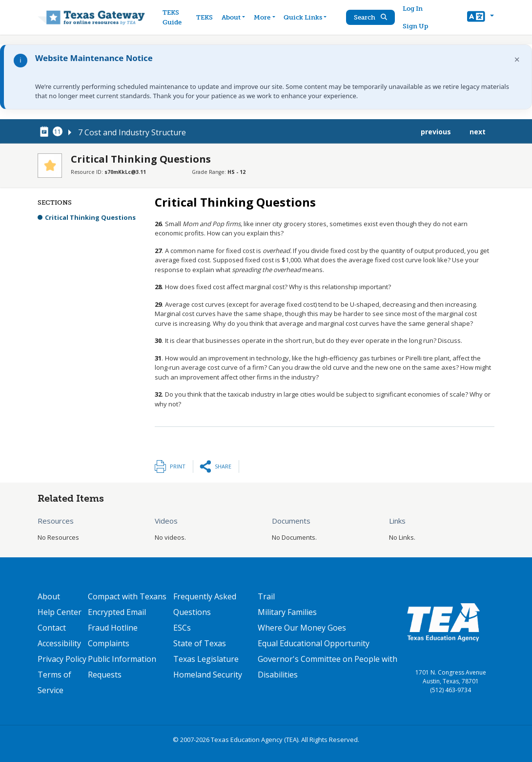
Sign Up (416, 26)
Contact (52, 628)
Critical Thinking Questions (90, 217)
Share (223, 466)
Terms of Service (54, 682)
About (49, 596)
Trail (266, 596)
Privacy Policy (62, 659)
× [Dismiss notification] (517, 59)
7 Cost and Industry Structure (132, 132)
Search (371, 17)
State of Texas (200, 643)
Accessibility (59, 643)
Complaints (109, 643)
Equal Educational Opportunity (314, 643)
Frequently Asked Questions (205, 604)
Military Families (287, 612)
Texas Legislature (206, 659)
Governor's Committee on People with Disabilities (327, 667)
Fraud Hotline (113, 628)
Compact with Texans (127, 596)
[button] (481, 18)
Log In (413, 9)
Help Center (60, 612)
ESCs (182, 628)
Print (178, 466)
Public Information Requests (122, 667)
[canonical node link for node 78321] (46, 132)
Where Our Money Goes (302, 628)
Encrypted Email (117, 612)
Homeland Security (208, 675)
